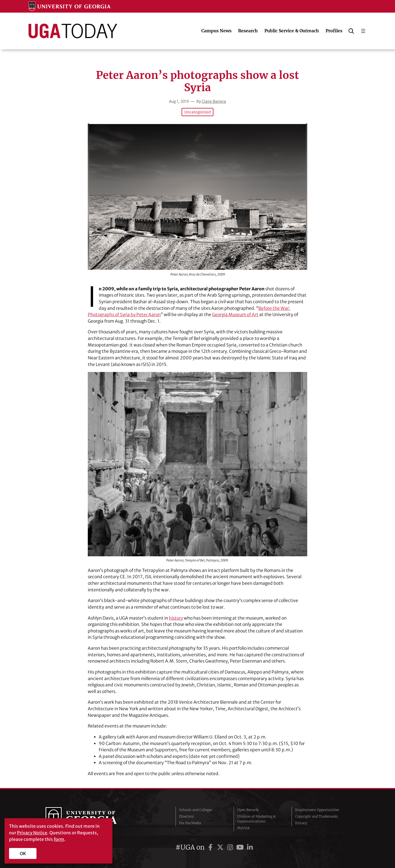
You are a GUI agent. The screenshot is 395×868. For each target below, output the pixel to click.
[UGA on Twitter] (221, 847)
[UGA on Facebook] (211, 847)
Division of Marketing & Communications (256, 819)
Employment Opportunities (317, 810)
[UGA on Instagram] (231, 847)
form (59, 839)
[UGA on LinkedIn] (250, 847)
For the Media (190, 823)
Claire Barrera (214, 101)
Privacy (301, 823)
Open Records (248, 810)
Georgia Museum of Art (236, 315)
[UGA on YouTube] (241, 847)
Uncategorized (198, 112)
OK (23, 853)
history (176, 618)
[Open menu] (363, 31)
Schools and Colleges (196, 810)
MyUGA (243, 828)
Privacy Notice (32, 833)
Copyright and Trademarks (317, 816)
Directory (187, 816)
